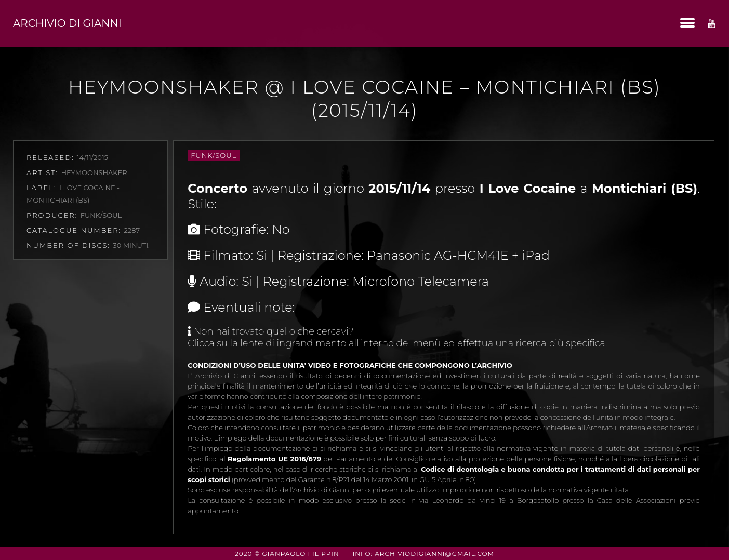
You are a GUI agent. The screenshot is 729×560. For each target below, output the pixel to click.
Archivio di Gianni (67, 23)
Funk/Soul (214, 155)
